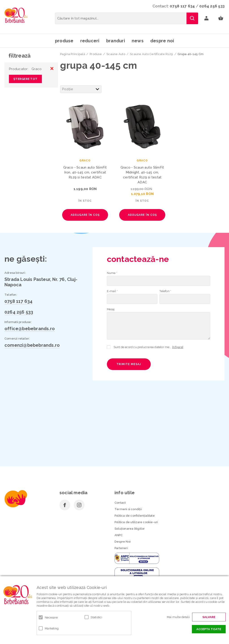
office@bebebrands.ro (30, 329)
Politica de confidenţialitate (135, 516)
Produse (64, 41)
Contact (120, 503)
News (138, 41)
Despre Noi (123, 542)
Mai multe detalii (178, 617)
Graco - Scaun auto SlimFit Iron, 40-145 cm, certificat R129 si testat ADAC (85, 172)
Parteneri (121, 548)
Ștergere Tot (25, 79)
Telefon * (165, 291)
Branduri (116, 41)
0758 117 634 (182, 6)
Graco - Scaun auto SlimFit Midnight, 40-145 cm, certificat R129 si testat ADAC (142, 175)
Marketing (52, 628)
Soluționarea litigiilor (130, 529)
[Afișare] (178, 347)
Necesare (51, 617)
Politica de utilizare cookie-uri (136, 522)
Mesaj (111, 309)
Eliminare (52, 68)
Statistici (96, 617)
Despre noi (162, 41)
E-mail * (112, 291)
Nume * (112, 273)
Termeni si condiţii (128, 509)
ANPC (119, 535)
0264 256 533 (212, 6)
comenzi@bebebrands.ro (32, 345)
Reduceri (90, 41)
